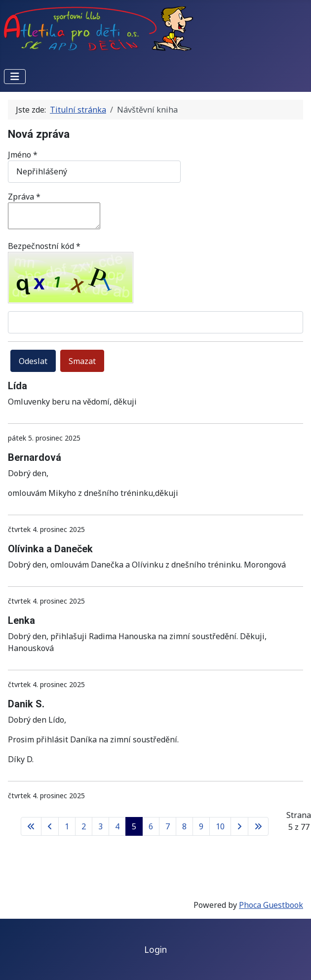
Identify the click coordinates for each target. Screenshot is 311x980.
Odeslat (33, 361)
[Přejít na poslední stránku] (258, 826)
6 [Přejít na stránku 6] (151, 826)
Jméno (23, 155)
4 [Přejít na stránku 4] (117, 826)
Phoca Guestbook (271, 905)
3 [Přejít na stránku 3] (100, 826)
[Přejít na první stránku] (31, 826)
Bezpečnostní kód (44, 246)
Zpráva (24, 197)
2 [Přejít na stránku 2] (84, 826)
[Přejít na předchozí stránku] (50, 826)
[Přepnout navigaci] (15, 77)
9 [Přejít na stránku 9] (201, 826)
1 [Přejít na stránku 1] (67, 826)
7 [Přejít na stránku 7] (168, 826)
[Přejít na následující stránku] (239, 826)
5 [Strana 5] (134, 826)
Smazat (82, 361)
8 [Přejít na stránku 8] (184, 826)
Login (155, 949)
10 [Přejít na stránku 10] (220, 826)
